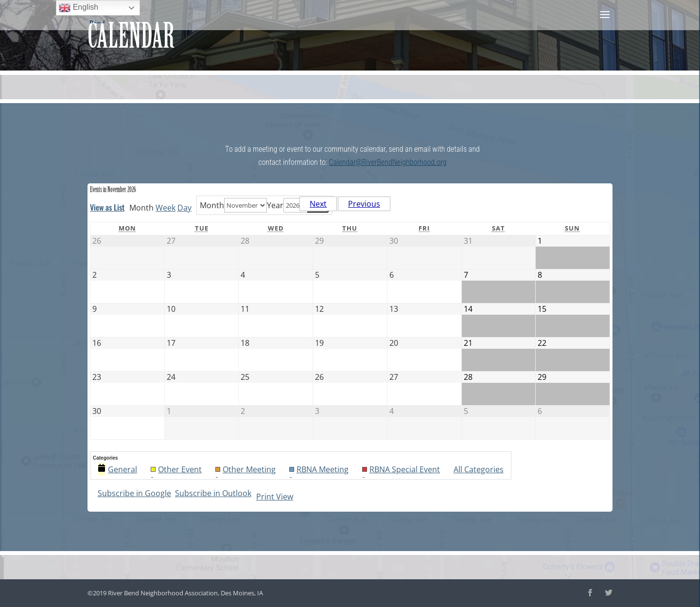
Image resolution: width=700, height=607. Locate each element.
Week (166, 208)
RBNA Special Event (401, 470)
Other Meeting (245, 470)
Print (275, 497)
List (107, 207)
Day (184, 208)
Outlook (213, 493)
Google (134, 493)
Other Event (176, 470)
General (117, 469)
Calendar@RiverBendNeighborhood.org (388, 162)
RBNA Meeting (319, 470)
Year (275, 205)
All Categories (479, 469)
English (79, 8)
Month (212, 205)
